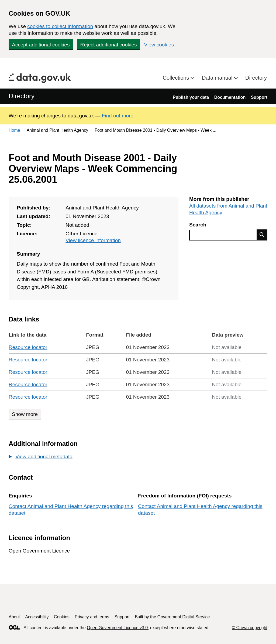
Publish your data (191, 97)
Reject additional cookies (108, 45)
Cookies (62, 617)
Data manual (218, 78)
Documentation (230, 97)
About (14, 617)
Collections (177, 78)
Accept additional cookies (41, 45)
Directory (256, 78)
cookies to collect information (60, 26)
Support (259, 97)
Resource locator (28, 347)
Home (14, 130)
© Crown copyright (250, 628)
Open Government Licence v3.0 (117, 628)
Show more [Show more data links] (25, 414)
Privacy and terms (92, 617)
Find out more (118, 116)
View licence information (93, 240)
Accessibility (37, 617)
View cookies (159, 45)
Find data (262, 235)
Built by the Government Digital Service (172, 617)
